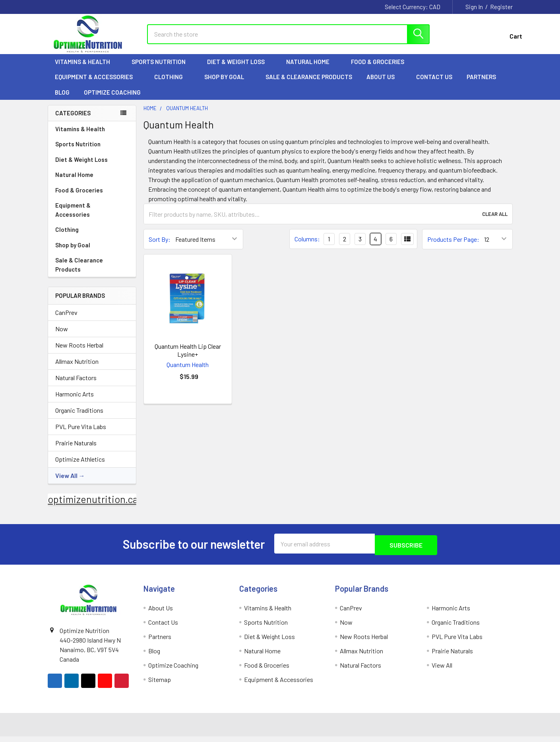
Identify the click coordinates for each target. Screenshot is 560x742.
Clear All (495, 221)
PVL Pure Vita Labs (81, 434)
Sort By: (160, 246)
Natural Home (311, 69)
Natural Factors (76, 385)
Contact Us (434, 84)
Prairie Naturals (76, 450)
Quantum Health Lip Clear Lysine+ (188, 357)
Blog (62, 99)
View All (66, 483)
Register (501, 7)
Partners (485, 84)
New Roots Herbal (79, 352)
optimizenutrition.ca (93, 506)
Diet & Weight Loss (239, 69)
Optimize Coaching (112, 99)
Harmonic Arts (75, 401)
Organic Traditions (79, 417)
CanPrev (66, 320)
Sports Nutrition (162, 69)
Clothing (172, 84)
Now (62, 336)
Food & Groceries (381, 69)
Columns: (307, 246)
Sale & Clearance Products (309, 84)
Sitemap (160, 685)
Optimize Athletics (80, 466)
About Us (384, 84)
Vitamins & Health (86, 69)
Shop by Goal (228, 84)
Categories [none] (73, 120)
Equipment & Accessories (97, 84)
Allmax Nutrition (77, 368)
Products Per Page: (453, 246)
